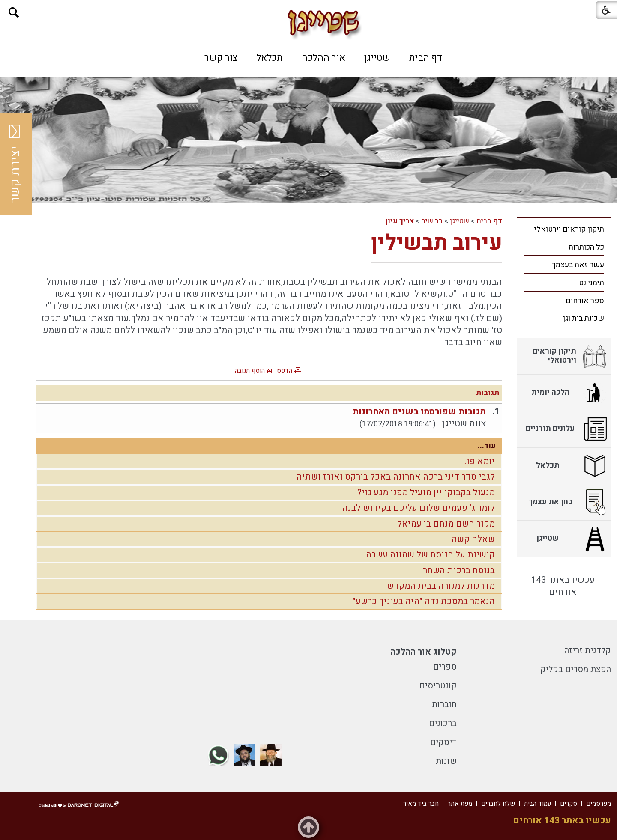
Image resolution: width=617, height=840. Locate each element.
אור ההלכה (323, 58)
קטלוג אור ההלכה (424, 652)
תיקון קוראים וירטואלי (569, 229)
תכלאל (270, 58)
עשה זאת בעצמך (578, 265)
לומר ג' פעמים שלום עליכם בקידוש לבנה (419, 508)
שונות (446, 761)
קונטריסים (438, 686)
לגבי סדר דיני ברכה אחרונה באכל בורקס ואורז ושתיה (396, 477)
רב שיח (432, 221)
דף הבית (426, 58)
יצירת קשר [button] (15, 164)
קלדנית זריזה (588, 651)
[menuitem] (426, 58)
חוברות (444, 704)
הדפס (285, 371)
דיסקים (443, 742)
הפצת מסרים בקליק (576, 669)
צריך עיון (400, 221)
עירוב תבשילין (437, 243)
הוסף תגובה (250, 371)
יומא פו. (480, 461)
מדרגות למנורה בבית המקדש (441, 586)
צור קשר (221, 58)
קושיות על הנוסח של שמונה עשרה (430, 555)
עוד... (487, 446)
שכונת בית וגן (584, 318)
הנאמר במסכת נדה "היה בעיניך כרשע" (424, 601)
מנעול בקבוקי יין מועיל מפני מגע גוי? (426, 493)
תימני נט (592, 283)
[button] (14, 13)
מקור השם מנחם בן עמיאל (446, 524)
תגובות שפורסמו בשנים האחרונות (419, 412)
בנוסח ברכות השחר (459, 570)
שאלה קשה (473, 539)
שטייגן (377, 58)
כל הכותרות (586, 247)
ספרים (445, 667)
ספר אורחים (585, 301)
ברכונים (443, 723)
